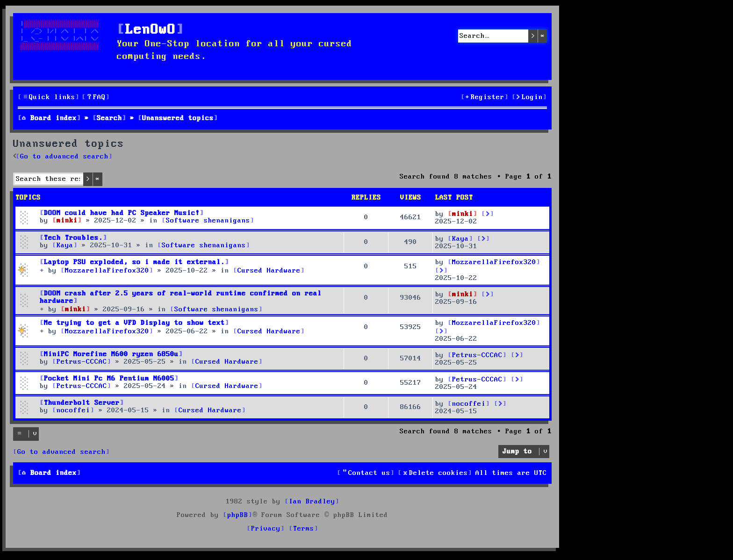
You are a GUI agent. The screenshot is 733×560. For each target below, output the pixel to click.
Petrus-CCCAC (477, 355)
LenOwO (151, 30)
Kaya (460, 239)
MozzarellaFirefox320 (494, 262)
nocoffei (469, 404)
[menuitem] (96, 97)
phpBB (238, 515)
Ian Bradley (312, 502)
